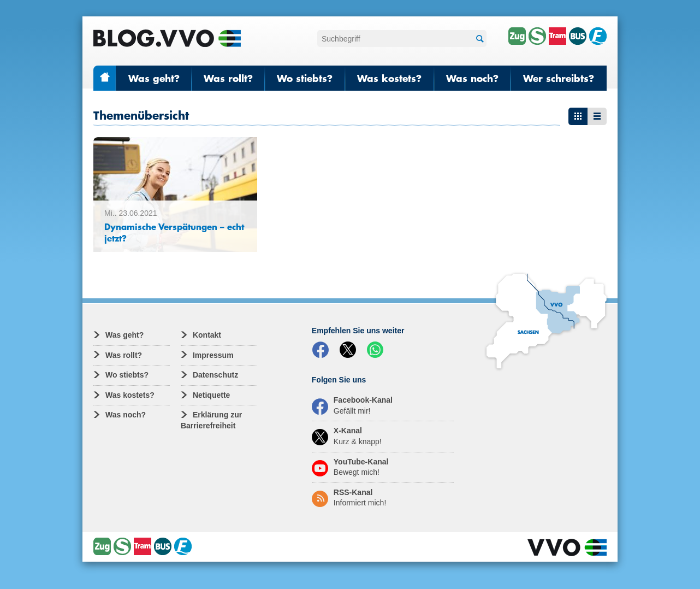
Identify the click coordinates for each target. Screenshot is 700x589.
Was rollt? (228, 78)
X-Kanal (347, 436)
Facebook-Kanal (352, 405)
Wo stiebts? (305, 78)
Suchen (478, 39)
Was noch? (472, 78)
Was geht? (154, 78)
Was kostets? (389, 78)
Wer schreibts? (559, 78)
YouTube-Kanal (350, 467)
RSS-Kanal (349, 498)
